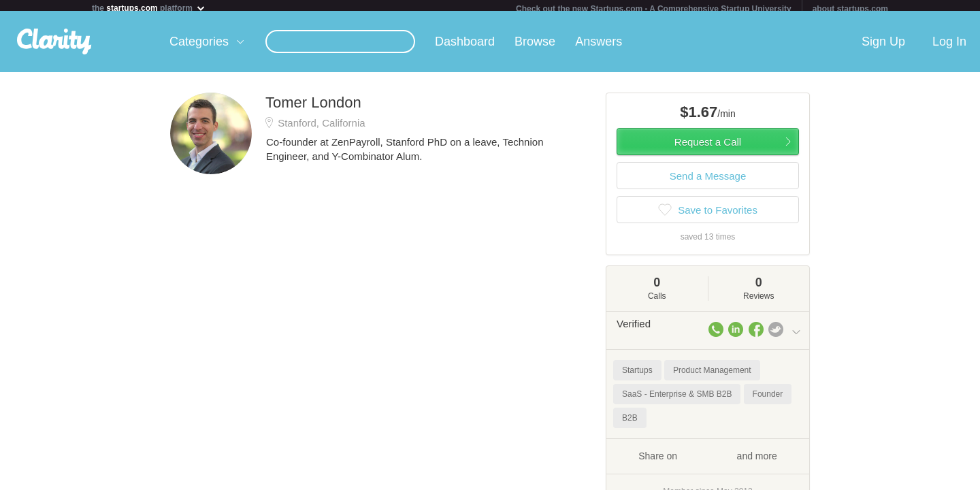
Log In (949, 47)
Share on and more (708, 461)
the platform (149, 8)
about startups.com (850, 9)
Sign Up (883, 47)
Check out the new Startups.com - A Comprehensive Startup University (654, 9)
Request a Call (708, 147)
